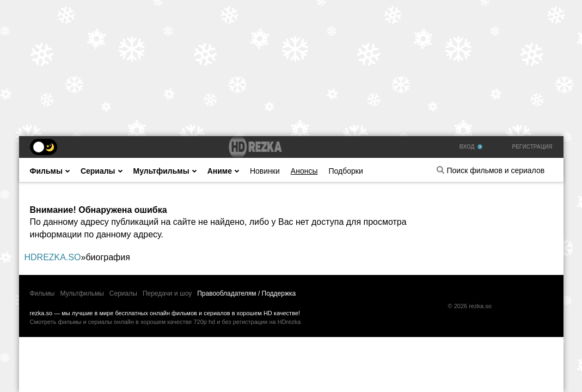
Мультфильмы (165, 171)
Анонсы (304, 171)
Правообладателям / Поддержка (246, 293)
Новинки (265, 171)
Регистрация (532, 147)
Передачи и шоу (167, 293)
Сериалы (102, 171)
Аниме (223, 171)
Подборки (345, 171)
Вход (471, 147)
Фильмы (50, 171)
